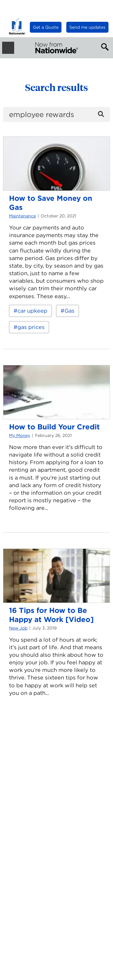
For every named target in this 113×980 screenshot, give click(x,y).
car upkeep (32, 311)
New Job (18, 628)
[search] (56, 114)
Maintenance (22, 216)
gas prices (31, 327)
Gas (69, 311)
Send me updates (87, 27)
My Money (20, 435)
